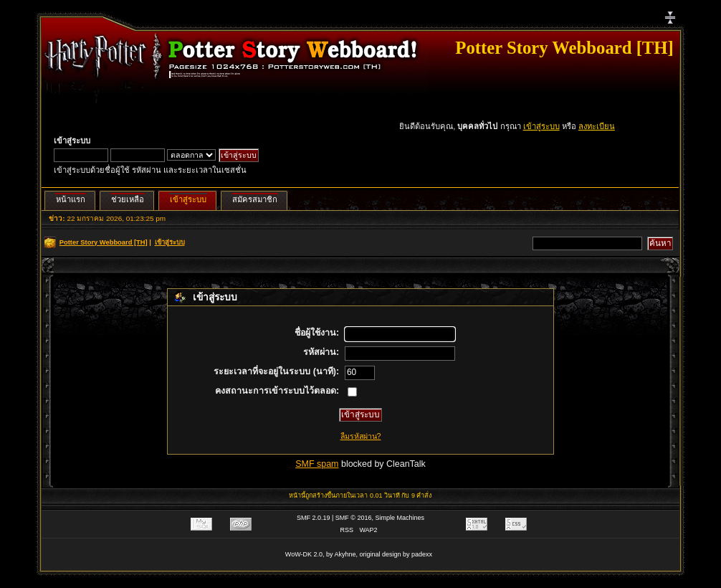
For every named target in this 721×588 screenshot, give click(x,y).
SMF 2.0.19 (314, 518)
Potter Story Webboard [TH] (564, 48)
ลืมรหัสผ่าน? (361, 436)
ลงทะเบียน (597, 126)
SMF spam (317, 464)
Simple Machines (400, 518)
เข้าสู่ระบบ (541, 126)
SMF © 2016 (354, 518)
